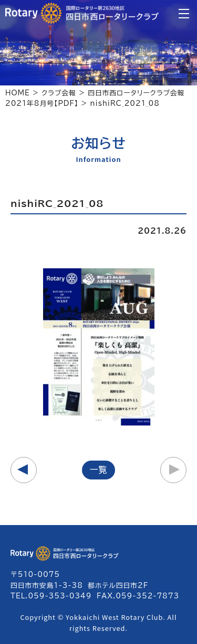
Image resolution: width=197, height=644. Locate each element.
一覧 (99, 470)
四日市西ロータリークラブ (82, 13)
